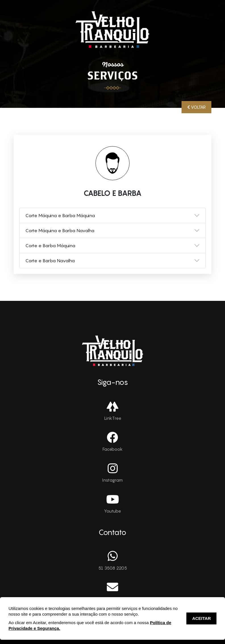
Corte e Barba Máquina (50, 246)
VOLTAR (196, 107)
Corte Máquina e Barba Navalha (60, 230)
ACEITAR (201, 618)
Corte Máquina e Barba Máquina (60, 215)
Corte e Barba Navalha (50, 261)
